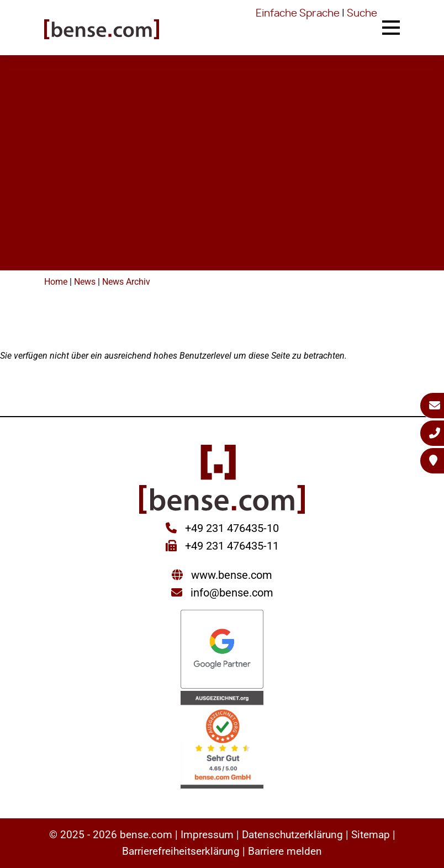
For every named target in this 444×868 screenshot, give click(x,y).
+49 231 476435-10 (231, 528)
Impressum (207, 835)
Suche (362, 14)
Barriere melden (285, 851)
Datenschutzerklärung (292, 835)
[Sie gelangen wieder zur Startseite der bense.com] (102, 30)
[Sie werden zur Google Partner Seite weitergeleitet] (222, 650)
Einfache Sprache (298, 14)
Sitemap (371, 835)
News (85, 282)
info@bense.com (232, 593)
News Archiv (126, 282)
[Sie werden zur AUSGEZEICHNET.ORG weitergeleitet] (222, 741)
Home (56, 282)
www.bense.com (232, 575)
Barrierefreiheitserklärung (181, 851)
